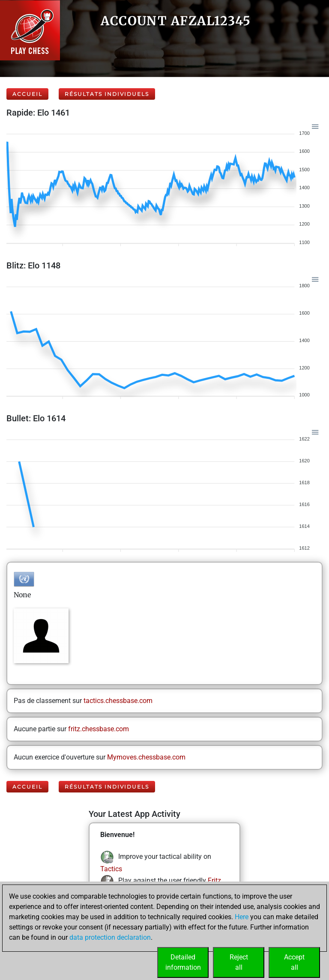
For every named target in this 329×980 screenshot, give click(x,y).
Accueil (27, 94)
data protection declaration (110, 937)
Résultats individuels (107, 94)
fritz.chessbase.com (99, 729)
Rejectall (239, 962)
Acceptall (294, 962)
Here (242, 917)
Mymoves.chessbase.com (146, 757)
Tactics (111, 869)
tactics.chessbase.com (118, 701)
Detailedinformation (183, 962)
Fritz (214, 880)
